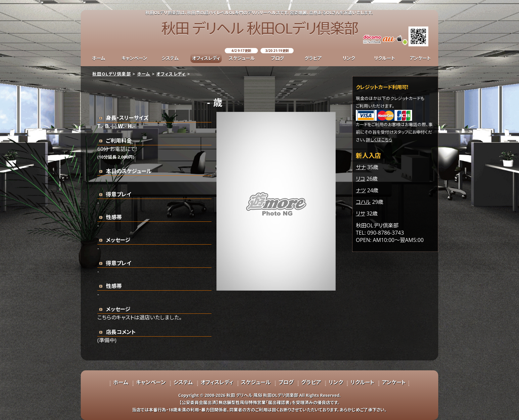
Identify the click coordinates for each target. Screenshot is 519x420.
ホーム (99, 58)
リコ (360, 179)
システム (170, 58)
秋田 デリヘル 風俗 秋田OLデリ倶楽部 (262, 395)
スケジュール (242, 58)
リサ (360, 213)
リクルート (385, 58)
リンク (349, 58)
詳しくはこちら (379, 140)
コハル (363, 202)
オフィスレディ (206, 58)
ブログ (277, 58)
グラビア (313, 58)
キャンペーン (134, 58)
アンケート (420, 58)
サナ (361, 167)
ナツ (361, 190)
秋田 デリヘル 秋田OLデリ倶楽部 (259, 28)
